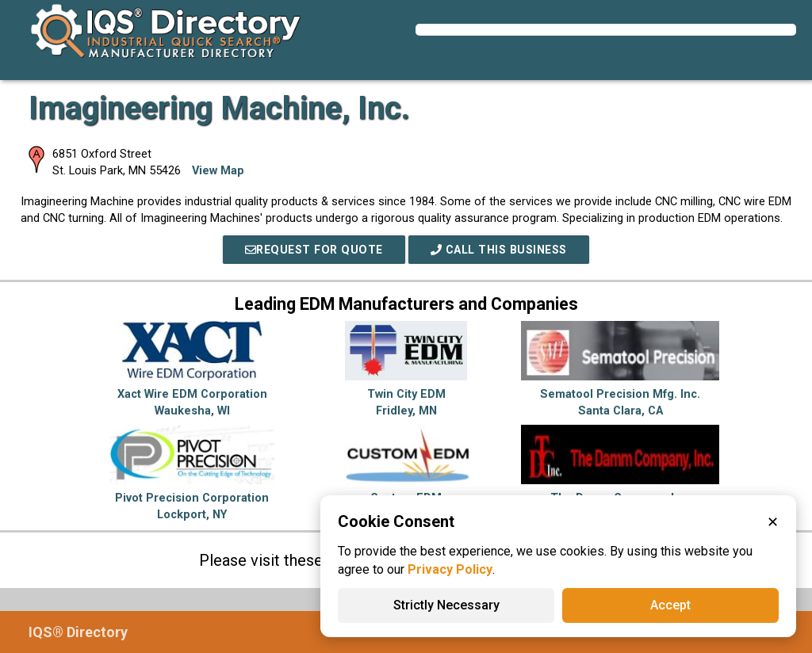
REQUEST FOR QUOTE (311, 249)
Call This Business (502, 249)
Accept (670, 605)
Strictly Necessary (446, 605)
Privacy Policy (450, 569)
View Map (218, 171)
